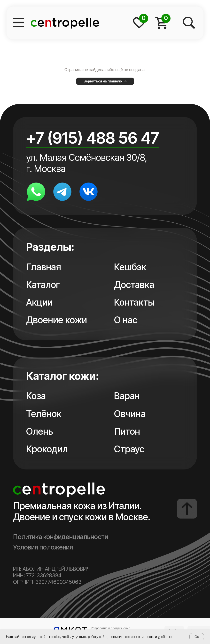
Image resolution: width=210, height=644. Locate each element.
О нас (126, 320)
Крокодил (47, 449)
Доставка (134, 285)
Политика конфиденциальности (61, 537)
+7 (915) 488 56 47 (93, 138)
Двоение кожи (57, 320)
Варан (127, 396)
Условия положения (43, 547)
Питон (127, 431)
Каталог (43, 285)
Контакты (134, 302)
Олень (40, 431)
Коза (36, 396)
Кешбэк (130, 267)
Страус (129, 449)
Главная (44, 267)
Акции (39, 302)
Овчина (130, 414)
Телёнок (44, 414)
